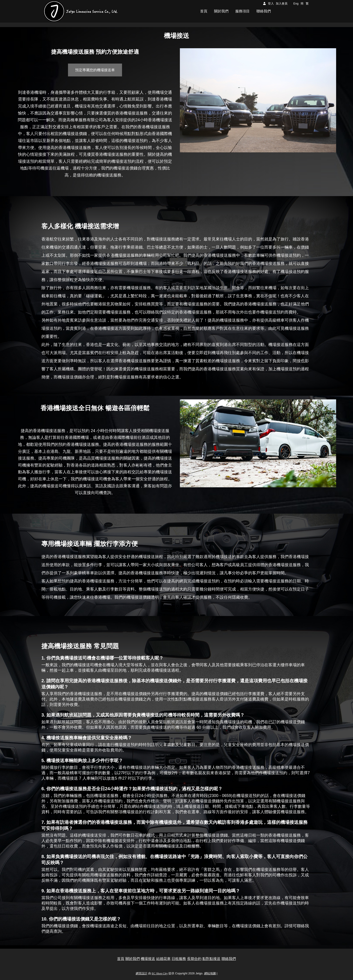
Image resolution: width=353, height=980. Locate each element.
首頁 (121, 959)
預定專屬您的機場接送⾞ (95, 70)
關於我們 (133, 959)
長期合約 (194, 959)
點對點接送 (211, 959)
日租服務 (179, 959)
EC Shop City (160, 973)
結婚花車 (163, 959)
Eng (296, 3)
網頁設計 (142, 973)
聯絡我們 (229, 959)
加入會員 (282, 3)
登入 (271, 3)
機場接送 (148, 959)
